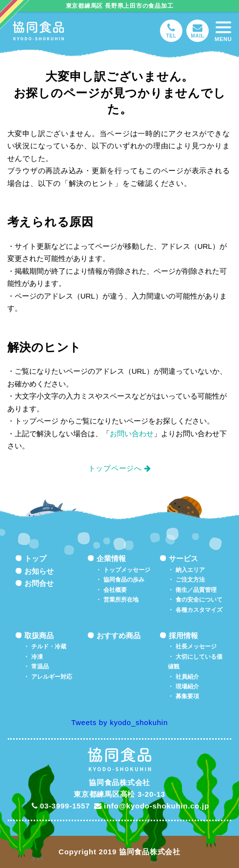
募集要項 (187, 696)
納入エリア (190, 570)
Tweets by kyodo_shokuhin (119, 722)
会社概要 (115, 590)
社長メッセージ (196, 646)
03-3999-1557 (61, 806)
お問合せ (39, 583)
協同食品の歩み (124, 580)
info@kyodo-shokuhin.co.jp (152, 806)
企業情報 (111, 558)
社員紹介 (187, 677)
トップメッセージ (127, 570)
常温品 (40, 666)
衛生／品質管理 (196, 590)
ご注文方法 (190, 580)
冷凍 (37, 657)
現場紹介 (187, 686)
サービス (183, 558)
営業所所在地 (121, 600)
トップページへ (115, 468)
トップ (35, 558)
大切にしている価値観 (195, 662)
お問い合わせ (132, 434)
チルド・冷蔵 (49, 646)
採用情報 (183, 636)
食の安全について (199, 600)
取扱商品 (39, 636)
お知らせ (39, 571)
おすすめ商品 (119, 636)
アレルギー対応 (52, 677)
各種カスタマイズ (199, 610)
